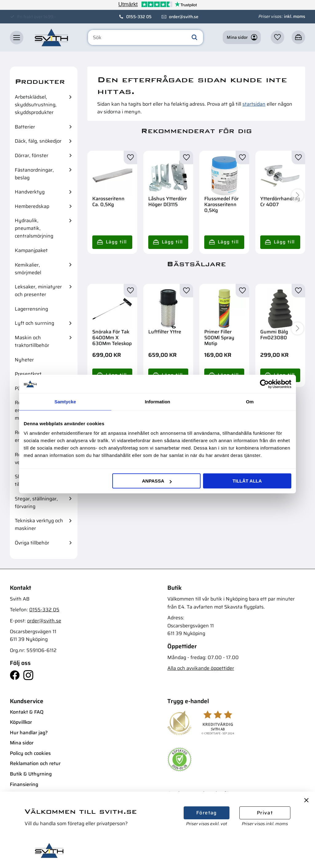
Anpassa (157, 481)
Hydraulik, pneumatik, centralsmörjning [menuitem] (34, 228)
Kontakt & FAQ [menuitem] (27, 712)
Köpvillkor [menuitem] (21, 722)
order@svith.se (184, 17)
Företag (207, 813)
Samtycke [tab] (65, 402)
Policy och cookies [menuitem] (30, 753)
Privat (265, 813)
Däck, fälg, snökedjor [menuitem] (38, 141)
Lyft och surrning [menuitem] (34, 323)
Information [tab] (158, 402)
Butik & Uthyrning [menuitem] (31, 774)
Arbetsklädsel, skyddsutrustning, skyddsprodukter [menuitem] (36, 105)
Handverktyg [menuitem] (30, 192)
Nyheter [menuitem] (24, 360)
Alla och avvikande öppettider (201, 668)
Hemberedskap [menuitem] (32, 206)
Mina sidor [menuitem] (22, 743)
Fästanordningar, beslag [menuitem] (34, 174)
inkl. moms (295, 16)
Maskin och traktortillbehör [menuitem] (32, 341)
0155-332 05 (139, 17)
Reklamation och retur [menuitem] (35, 763)
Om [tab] (250, 402)
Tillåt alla (247, 481)
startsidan (254, 104)
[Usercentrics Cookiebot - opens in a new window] (264, 384)
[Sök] (194, 38)
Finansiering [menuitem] (24, 784)
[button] (17, 38)
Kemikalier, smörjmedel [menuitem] (28, 269)
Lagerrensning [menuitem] (31, 309)
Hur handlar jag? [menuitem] (29, 733)
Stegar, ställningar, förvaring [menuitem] (36, 503)
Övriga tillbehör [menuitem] (32, 543)
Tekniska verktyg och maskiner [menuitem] (39, 524)
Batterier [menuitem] (25, 127)
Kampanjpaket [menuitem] (31, 250)
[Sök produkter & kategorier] (146, 38)
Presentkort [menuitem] (28, 374)
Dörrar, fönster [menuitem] (32, 155)
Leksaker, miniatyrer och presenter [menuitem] (38, 291)
